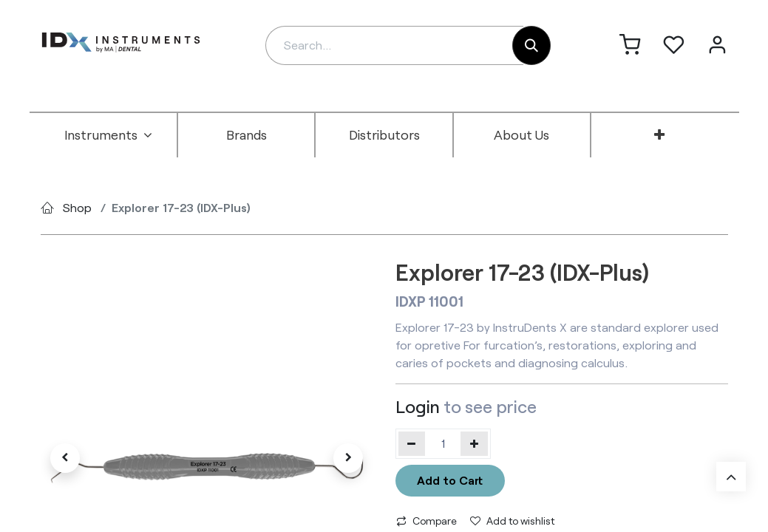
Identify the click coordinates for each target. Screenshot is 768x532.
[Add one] (474, 443)
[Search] (531, 45)
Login (418, 406)
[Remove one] (412, 443)
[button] (66, 458)
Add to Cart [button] (450, 480)
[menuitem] (109, 135)
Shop (77, 207)
